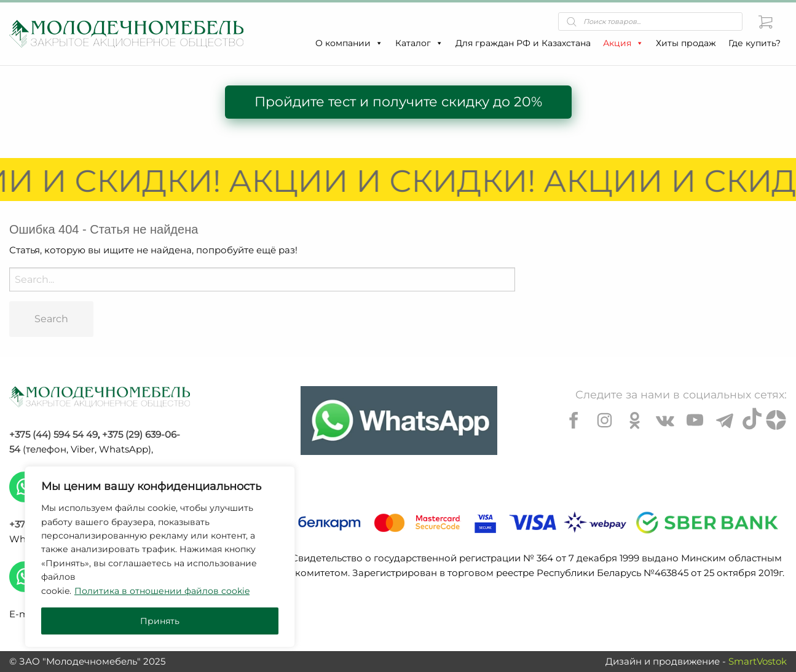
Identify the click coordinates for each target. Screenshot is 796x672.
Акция (623, 43)
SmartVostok (758, 661)
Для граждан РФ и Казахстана (523, 43)
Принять (160, 621)
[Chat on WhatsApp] (399, 421)
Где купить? (755, 43)
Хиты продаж (686, 43)
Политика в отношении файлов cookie (162, 591)
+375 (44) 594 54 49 (53, 434)
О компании (349, 43)
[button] (379, 43)
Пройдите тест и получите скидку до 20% (398, 102)
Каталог (419, 43)
